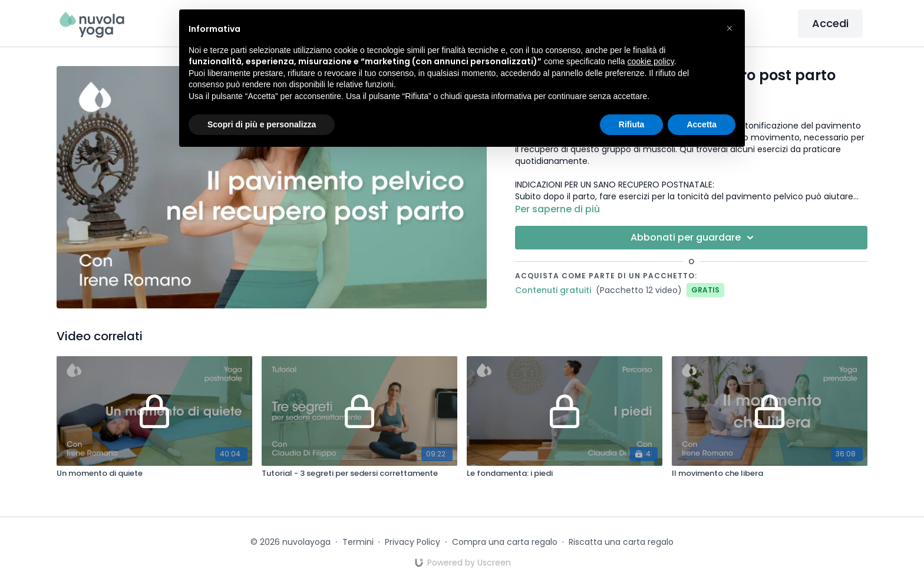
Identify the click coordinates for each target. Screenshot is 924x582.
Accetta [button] (702, 124)
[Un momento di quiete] (154, 474)
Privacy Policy (412, 542)
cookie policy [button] (651, 61)
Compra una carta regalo (505, 542)
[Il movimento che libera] (770, 474)
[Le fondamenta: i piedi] (565, 474)
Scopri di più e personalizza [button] (262, 124)
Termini (358, 542)
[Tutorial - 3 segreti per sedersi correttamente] (359, 474)
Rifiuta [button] (632, 124)
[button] (730, 28)
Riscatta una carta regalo (621, 542)
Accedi (830, 23)
